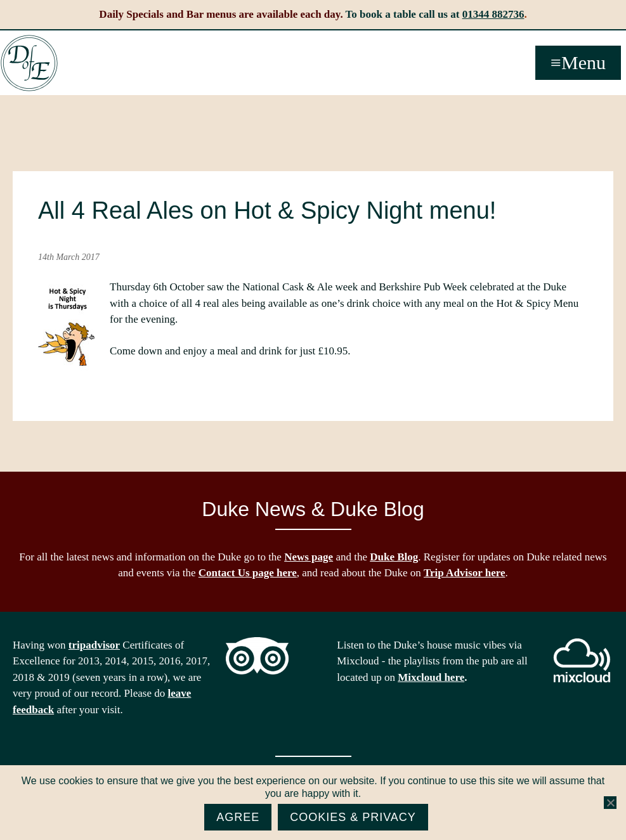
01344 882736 (493, 14)
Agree (238, 817)
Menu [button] (584, 62)
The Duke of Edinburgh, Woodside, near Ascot (29, 63)
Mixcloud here (431, 677)
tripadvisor (94, 645)
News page (309, 557)
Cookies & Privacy (353, 817)
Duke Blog (394, 557)
